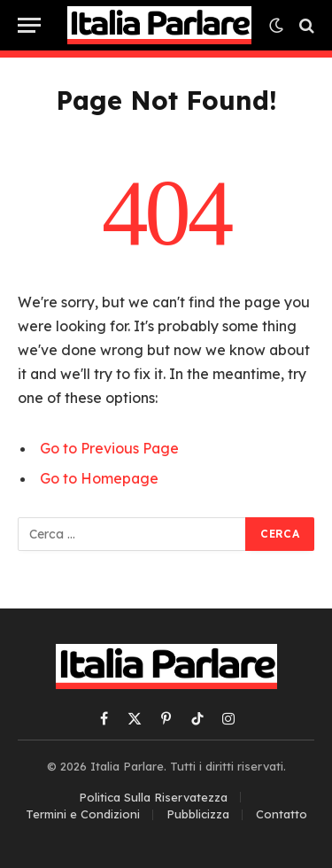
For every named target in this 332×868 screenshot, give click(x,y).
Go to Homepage (99, 478)
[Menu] (29, 25)
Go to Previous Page (109, 448)
